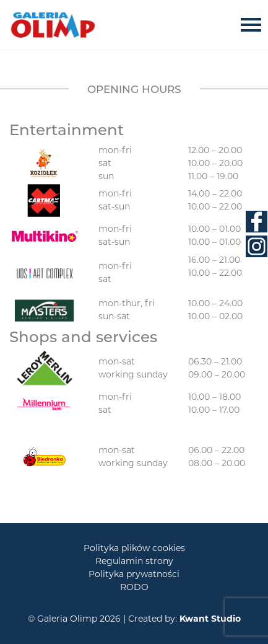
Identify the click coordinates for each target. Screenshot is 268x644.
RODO (134, 587)
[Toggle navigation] (254, 24)
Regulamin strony (134, 561)
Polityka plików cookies (134, 548)
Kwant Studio (210, 619)
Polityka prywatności (134, 574)
